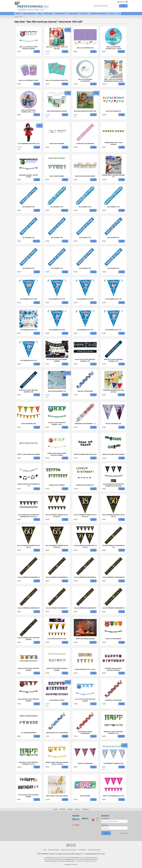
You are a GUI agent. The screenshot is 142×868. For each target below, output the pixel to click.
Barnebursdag (48, 14)
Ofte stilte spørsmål (94, 850)
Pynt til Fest (84, 14)
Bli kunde (63, 809)
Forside (18, 14)
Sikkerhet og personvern (69, 850)
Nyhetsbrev (82, 850)
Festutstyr (112, 14)
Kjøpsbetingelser (54, 850)
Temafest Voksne (73, 14)
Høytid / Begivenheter (29, 14)
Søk (123, 6)
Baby (40, 14)
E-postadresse (105, 819)
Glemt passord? (123, 833)
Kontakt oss (86, 809)
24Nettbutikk (74, 864)
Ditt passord (105, 825)
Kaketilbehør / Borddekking (98, 14)
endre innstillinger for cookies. (89, 861)
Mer (118, 14)
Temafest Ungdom (60, 14)
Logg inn (77, 809)
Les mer (76, 861)
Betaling (70, 809)
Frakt (45, 850)
